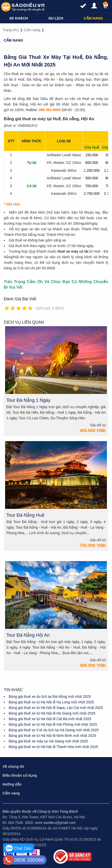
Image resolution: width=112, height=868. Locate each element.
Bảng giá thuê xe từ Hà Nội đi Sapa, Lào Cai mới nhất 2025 (56, 708)
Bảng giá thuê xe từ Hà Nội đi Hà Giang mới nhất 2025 (52, 713)
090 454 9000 (50, 110)
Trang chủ (11, 30)
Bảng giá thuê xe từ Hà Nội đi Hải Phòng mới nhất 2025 (53, 724)
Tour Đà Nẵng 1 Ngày (28, 400)
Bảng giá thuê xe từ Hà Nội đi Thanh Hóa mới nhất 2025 (53, 747)
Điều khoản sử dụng (20, 775)
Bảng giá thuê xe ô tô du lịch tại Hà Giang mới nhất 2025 (54, 730)
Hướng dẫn (12, 784)
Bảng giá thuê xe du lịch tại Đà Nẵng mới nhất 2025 (50, 697)
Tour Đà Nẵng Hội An (28, 635)
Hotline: (32, 110)
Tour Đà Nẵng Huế (25, 515)
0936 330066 (29, 860)
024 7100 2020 (20, 823)
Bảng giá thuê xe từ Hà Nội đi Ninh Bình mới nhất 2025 (52, 736)
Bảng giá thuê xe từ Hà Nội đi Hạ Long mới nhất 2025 (51, 702)
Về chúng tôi (13, 767)
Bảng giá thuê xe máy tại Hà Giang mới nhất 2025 (48, 741)
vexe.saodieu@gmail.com (55, 823)
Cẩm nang (32, 30)
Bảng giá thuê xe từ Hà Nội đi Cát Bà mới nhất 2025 (50, 719)
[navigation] (18, 18)
